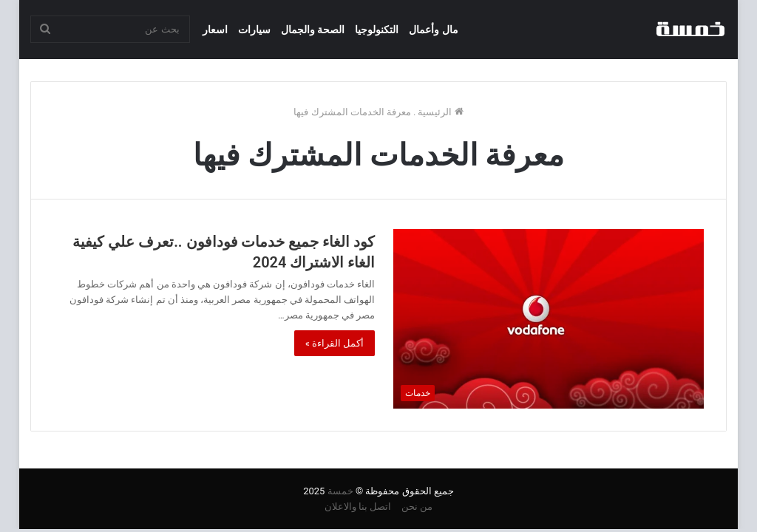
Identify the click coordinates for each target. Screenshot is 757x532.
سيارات (254, 30)
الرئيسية (440, 112)
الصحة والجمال (313, 30)
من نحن (417, 507)
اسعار (215, 30)
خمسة (340, 491)
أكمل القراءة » (335, 343)
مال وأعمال (433, 30)
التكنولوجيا (377, 30)
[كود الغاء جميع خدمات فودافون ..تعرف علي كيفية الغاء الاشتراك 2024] (549, 318)
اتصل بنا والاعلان (358, 507)
